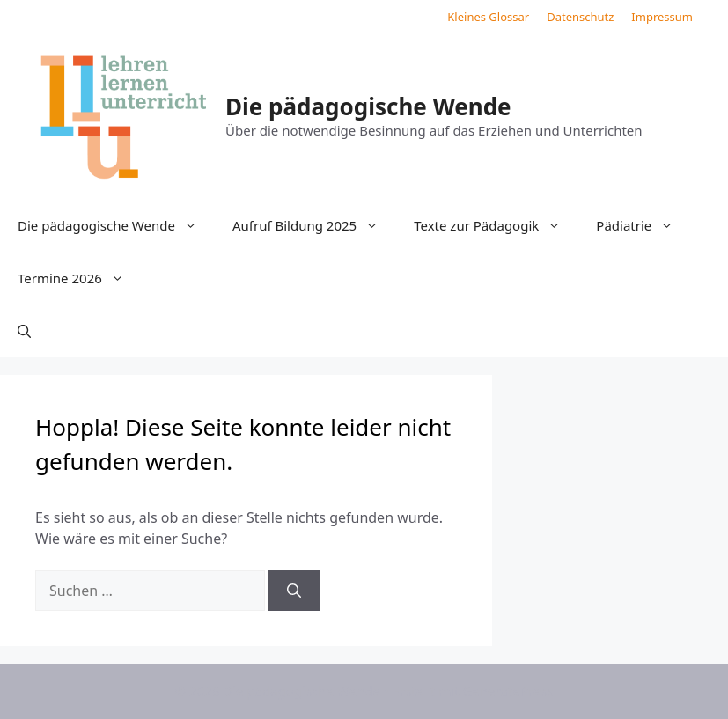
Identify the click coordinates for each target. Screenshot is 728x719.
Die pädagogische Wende (368, 106)
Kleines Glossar (488, 17)
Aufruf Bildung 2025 (314, 225)
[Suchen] (294, 591)
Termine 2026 (80, 278)
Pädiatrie (643, 225)
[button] (24, 331)
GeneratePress (507, 691)
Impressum (662, 17)
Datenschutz (580, 17)
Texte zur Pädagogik (496, 225)
